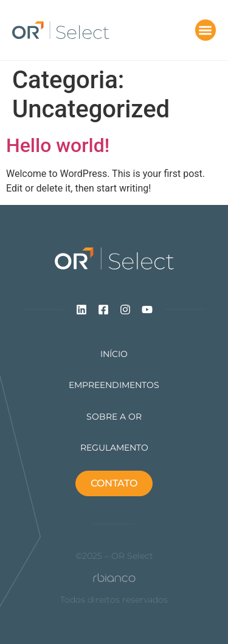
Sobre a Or (114, 417)
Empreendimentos (114, 385)
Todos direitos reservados (114, 600)
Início (114, 354)
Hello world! (58, 145)
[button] (206, 30)
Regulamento (114, 448)
